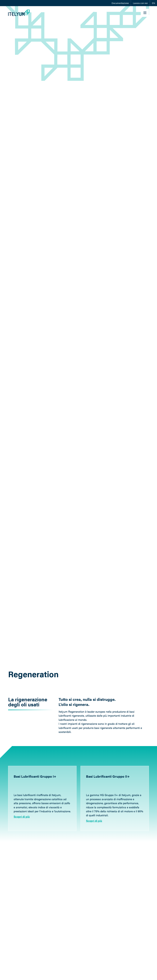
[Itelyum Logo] (19, 13)
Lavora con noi (140, 3)
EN (153, 3)
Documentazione (120, 3)
